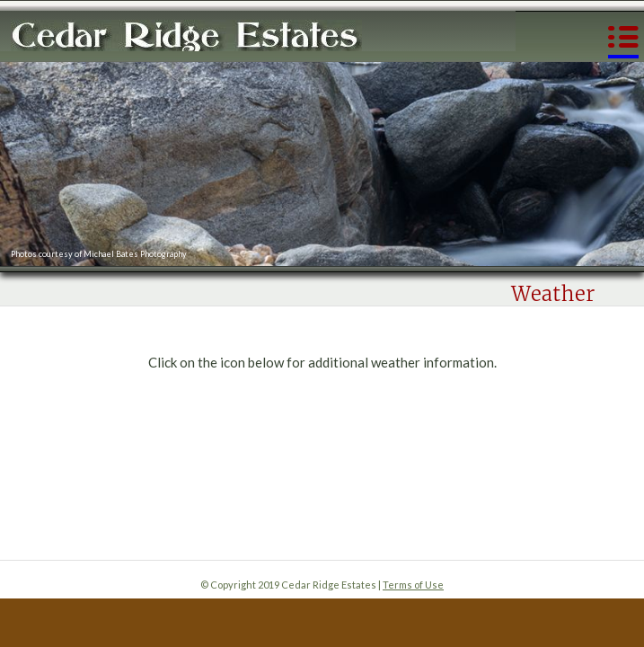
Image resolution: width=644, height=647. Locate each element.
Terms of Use (413, 585)
